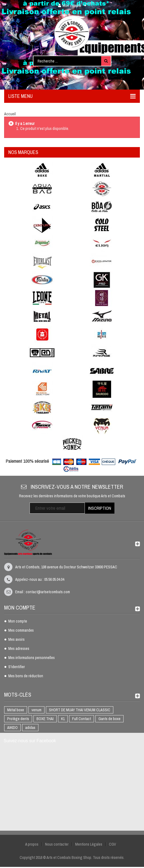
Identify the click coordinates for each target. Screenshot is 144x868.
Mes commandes (21, 631)
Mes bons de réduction (26, 676)
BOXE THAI (45, 719)
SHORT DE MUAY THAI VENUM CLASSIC (80, 710)
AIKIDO (12, 728)
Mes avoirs (16, 640)
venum (36, 710)
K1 (63, 719)
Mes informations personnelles (32, 658)
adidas (30, 728)
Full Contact (82, 719)
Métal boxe (16, 710)
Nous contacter (57, 844)
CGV (112, 844)
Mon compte (18, 621)
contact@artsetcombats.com (48, 592)
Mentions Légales (89, 844)
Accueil (10, 114)
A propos (32, 844)
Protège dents (18, 719)
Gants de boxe (109, 719)
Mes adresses (19, 649)
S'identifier (17, 667)
